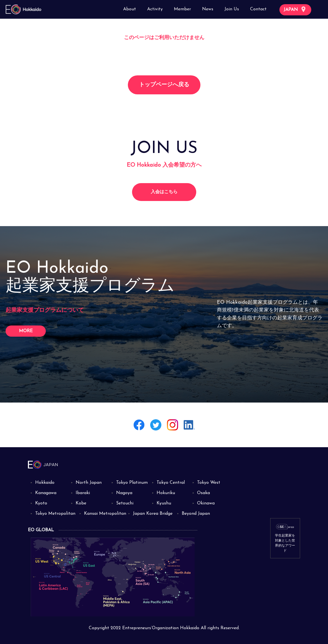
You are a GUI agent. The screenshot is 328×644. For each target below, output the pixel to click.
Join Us (232, 9)
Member (182, 9)
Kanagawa (46, 493)
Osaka (203, 493)
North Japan (89, 483)
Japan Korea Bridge (153, 514)
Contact (258, 9)
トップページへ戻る (164, 85)
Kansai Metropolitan (105, 514)
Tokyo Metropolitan (55, 514)
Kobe (81, 503)
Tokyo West (209, 483)
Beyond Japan (196, 514)
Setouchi (125, 503)
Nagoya (124, 493)
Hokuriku (166, 493)
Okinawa (206, 503)
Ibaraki (83, 493)
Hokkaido (45, 483)
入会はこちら (164, 192)
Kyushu (164, 503)
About (130, 9)
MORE (26, 331)
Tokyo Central (171, 483)
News (208, 9)
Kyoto (41, 503)
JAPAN (295, 9)
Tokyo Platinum (132, 483)
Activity (155, 9)
